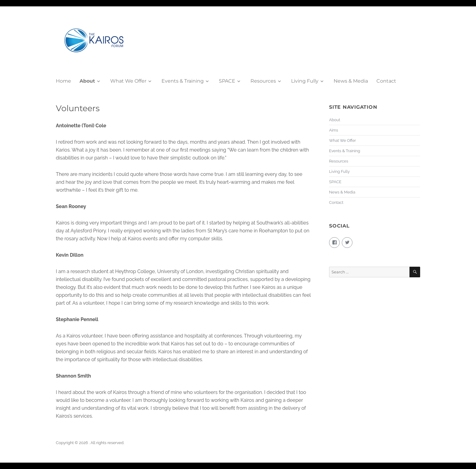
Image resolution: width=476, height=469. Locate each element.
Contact (386, 81)
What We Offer (128, 81)
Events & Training (183, 81)
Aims (334, 130)
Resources (263, 81)
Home (63, 81)
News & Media (351, 81)
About (87, 81)
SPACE (227, 81)
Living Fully (305, 81)
